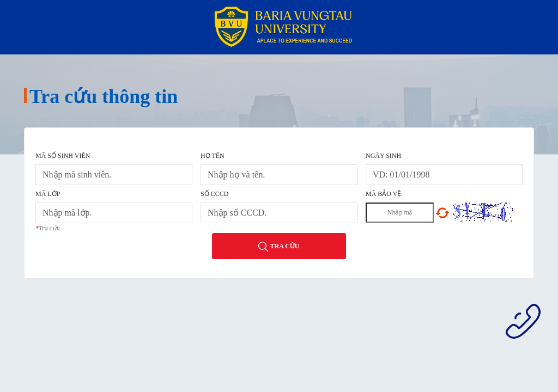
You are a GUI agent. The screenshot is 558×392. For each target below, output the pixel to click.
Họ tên (213, 156)
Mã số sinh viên (63, 156)
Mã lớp (48, 194)
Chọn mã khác (442, 213)
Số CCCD (214, 194)
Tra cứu (279, 247)
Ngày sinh (383, 156)
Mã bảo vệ (383, 194)
